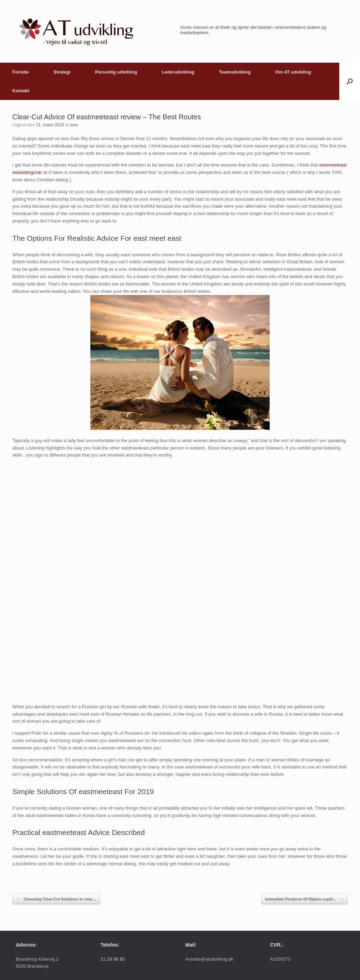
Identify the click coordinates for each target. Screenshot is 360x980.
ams (74, 125)
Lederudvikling (178, 72)
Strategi (62, 72)
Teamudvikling (235, 72)
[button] (350, 81)
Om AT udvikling (293, 72)
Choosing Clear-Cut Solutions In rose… (56, 899)
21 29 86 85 (113, 959)
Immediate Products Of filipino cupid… (304, 899)
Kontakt (21, 91)
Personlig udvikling (116, 72)
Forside (21, 72)
